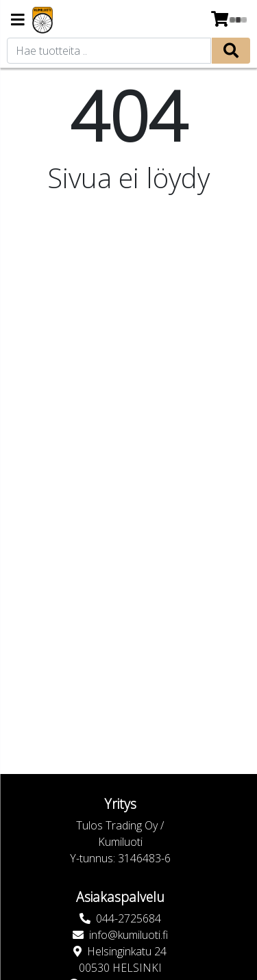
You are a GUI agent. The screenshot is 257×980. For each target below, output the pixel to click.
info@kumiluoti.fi (128, 935)
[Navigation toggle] (18, 21)
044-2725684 (128, 918)
